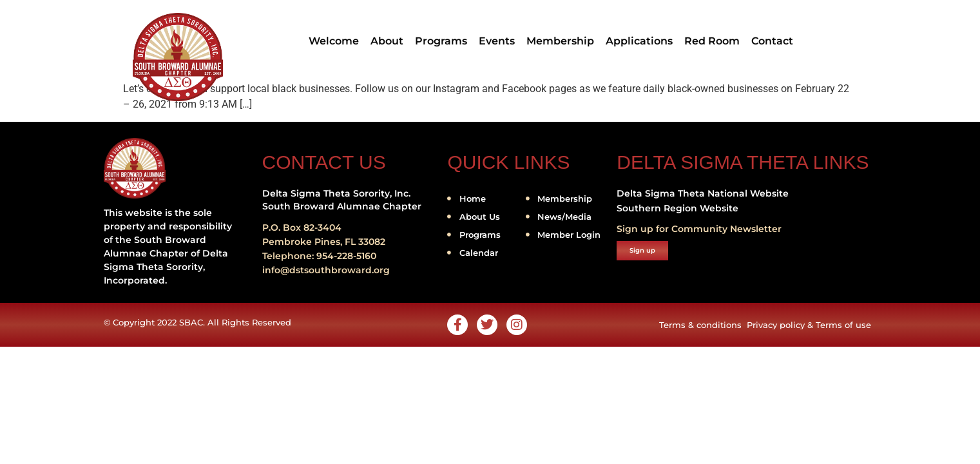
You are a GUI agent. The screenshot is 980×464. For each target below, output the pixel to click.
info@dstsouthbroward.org (326, 270)
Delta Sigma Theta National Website (703, 193)
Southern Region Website (677, 208)
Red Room (712, 41)
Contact (772, 41)
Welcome (334, 41)
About (387, 41)
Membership (560, 41)
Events (497, 41)
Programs (441, 41)
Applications (639, 41)
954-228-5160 (346, 256)
